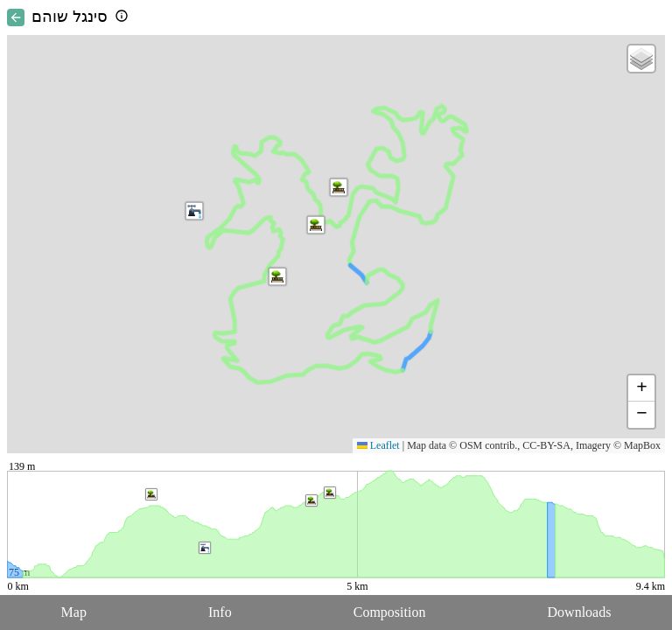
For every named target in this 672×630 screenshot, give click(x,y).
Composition (390, 612)
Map (74, 612)
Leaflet (378, 445)
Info (220, 612)
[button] (277, 276)
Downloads (580, 612)
